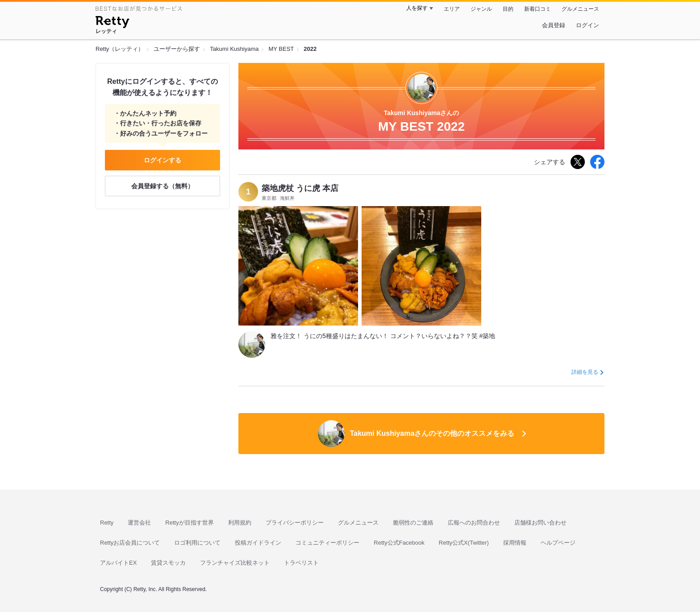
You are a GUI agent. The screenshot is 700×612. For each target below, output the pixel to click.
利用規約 (240, 523)
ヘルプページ (558, 543)
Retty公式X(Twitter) (464, 543)
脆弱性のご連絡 (413, 523)
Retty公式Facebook (399, 543)
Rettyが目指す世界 (189, 523)
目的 (508, 9)
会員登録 (554, 25)
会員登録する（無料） (162, 186)
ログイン (587, 25)
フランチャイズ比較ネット (235, 563)
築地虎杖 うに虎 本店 (300, 188)
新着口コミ (537, 9)
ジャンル (481, 9)
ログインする (162, 160)
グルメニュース (580, 9)
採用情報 (515, 543)
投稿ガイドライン (258, 543)
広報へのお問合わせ (474, 523)
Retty (107, 523)
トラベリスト (301, 563)
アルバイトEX (118, 563)
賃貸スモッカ (168, 563)
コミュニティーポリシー (327, 543)
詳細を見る (585, 372)
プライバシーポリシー (295, 523)
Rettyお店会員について (130, 543)
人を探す (417, 8)
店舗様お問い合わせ (540, 523)
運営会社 (139, 523)
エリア (452, 9)
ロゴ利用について (197, 543)
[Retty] (112, 23)
